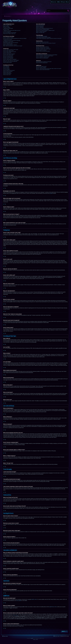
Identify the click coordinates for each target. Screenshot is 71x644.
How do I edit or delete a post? (8, 51)
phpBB (51, 193)
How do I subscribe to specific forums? (43, 57)
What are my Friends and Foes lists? (42, 42)
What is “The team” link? (40, 33)
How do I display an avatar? (8, 44)
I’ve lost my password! (7, 32)
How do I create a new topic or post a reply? (11, 50)
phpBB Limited (34, 599)
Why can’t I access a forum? (8, 56)
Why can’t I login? (6, 29)
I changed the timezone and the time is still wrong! (12, 41)
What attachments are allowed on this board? (44, 62)
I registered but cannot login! (8, 28)
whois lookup (16, 615)
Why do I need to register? (8, 25)
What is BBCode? (6, 66)
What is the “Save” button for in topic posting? (11, 60)
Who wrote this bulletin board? (41, 66)
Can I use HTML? (6, 67)
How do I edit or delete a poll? (8, 55)
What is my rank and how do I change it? (10, 45)
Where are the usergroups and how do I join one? (45, 28)
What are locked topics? (7, 74)
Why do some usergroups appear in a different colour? (45, 30)
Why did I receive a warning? (8, 58)
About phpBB (19, 601)
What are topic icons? (7, 75)
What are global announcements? (9, 70)
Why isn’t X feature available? (41, 68)
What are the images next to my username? (11, 43)
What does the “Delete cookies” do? (9, 34)
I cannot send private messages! (42, 36)
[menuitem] (67, 2)
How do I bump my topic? (8, 62)
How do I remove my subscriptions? (42, 58)
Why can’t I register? (7, 27)
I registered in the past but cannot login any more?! (12, 30)
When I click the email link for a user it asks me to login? (13, 46)
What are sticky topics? (7, 73)
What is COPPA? (6, 26)
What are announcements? (8, 71)
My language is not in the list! (8, 42)
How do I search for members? (41, 50)
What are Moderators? (40, 26)
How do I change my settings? (8, 37)
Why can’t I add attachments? (8, 57)
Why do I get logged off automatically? (10, 33)
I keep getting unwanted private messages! (43, 37)
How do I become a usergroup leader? (43, 29)
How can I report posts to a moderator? (10, 59)
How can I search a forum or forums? (42, 47)
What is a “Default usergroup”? (41, 32)
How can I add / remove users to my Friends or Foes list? (46, 43)
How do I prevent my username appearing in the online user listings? (15, 38)
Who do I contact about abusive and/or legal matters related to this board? (49, 69)
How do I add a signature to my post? (10, 52)
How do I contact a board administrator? (43, 70)
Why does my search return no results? (43, 48)
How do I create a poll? (7, 53)
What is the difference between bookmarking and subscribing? (47, 55)
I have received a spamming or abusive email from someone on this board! (49, 38)
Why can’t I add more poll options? (9, 54)
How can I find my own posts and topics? (43, 51)
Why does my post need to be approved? (10, 61)
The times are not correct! (8, 39)
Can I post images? (7, 69)
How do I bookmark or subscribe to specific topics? (45, 56)
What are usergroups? (40, 27)
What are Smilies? (6, 68)
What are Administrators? (40, 25)
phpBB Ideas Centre (53, 607)
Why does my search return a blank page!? (43, 49)
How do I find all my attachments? (42, 63)
